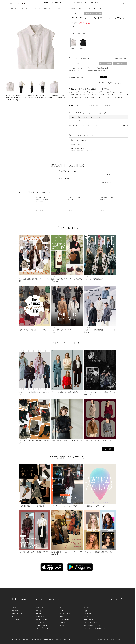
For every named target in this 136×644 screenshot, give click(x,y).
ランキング (15, 617)
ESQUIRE (62, 622)
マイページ (39, 600)
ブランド (79, 3)
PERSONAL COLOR (42, 625)
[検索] (116, 3)
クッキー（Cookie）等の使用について (94, 628)
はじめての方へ (88, 614)
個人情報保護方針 (36, 639)
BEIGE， (109, 175)
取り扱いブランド (17, 614)
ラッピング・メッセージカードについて (82, 68)
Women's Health (64, 619)
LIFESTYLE (63, 3)
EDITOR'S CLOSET (41, 619)
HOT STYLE (39, 614)
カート (60, 600)
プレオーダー (16, 619)
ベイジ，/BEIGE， (26, 9)
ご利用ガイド (87, 617)
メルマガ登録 (50, 600)
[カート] (124, 3)
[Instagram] (112, 599)
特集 (92, 3)
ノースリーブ (58, 9)
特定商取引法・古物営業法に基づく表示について (57, 639)
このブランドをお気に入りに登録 (93, 14)
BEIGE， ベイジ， (75, 14)
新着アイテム (16, 611)
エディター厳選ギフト (42, 628)
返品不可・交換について (77, 71)
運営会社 (14, 639)
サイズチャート (92, 125)
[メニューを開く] (11, 3)
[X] (117, 599)
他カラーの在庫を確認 (120, 59)
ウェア (36, 9)
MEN (52, 3)
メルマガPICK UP (41, 622)
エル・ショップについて (90, 622)
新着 (74, 3)
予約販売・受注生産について (96, 71)
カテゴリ (86, 3)
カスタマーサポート (89, 619)
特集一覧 (38, 611)
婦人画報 (62, 625)
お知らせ (86, 611)
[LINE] (122, 599)
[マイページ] (120, 3)
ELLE (97, 3)
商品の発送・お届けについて (106, 68)
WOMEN (46, 3)
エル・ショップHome (12, 9)
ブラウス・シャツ (46, 9)
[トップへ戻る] (131, 584)
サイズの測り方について (77, 125)
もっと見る (108, 449)
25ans (61, 617)
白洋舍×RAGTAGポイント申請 (92, 625)
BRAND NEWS (40, 617)
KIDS (57, 3)
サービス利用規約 (24, 639)
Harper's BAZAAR (65, 614)
